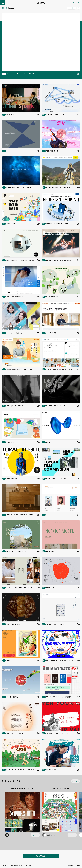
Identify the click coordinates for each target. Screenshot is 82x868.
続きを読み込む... (41, 856)
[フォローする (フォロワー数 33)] (72, 835)
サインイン (76, 3)
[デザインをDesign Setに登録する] (78, 74)
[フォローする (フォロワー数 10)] (35, 835)
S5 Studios (77, 865)
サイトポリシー (29, 865)
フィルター (72, 8)
